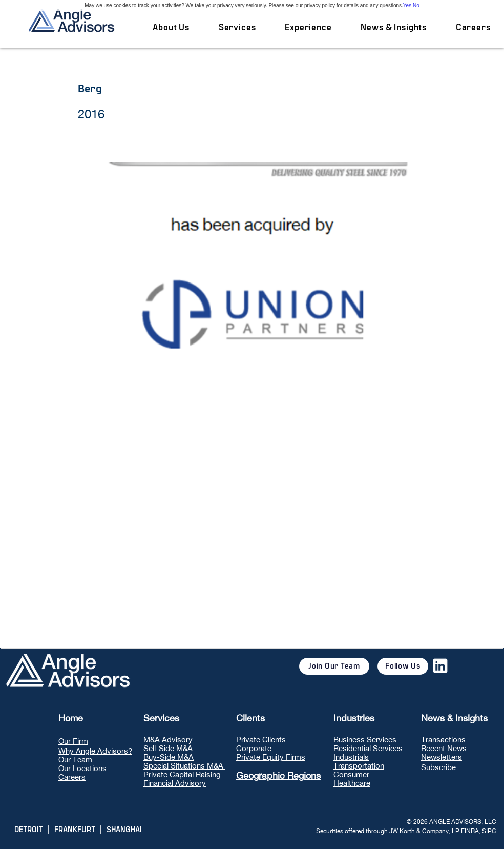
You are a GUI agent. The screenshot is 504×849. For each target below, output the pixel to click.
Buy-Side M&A (169, 757)
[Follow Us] (403, 666)
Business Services (365, 740)
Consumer (351, 774)
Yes (407, 5)
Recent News (444, 748)
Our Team (75, 760)
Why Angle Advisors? (95, 751)
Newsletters (442, 757)
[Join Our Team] (334, 666)
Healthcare (352, 783)
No (416, 5)
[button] (237, 28)
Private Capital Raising (182, 774)
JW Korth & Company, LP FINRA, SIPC (443, 831)
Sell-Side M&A (168, 748)
